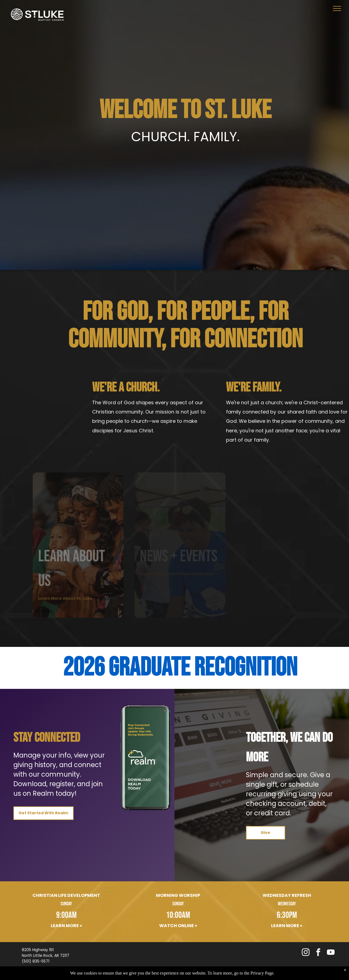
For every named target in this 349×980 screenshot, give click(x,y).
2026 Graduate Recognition (180, 668)
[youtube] (331, 953)
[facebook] (318, 953)
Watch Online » (178, 926)
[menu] (337, 8)
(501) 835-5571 (36, 961)
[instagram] (306, 953)
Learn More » (66, 926)
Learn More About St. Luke (65, 598)
